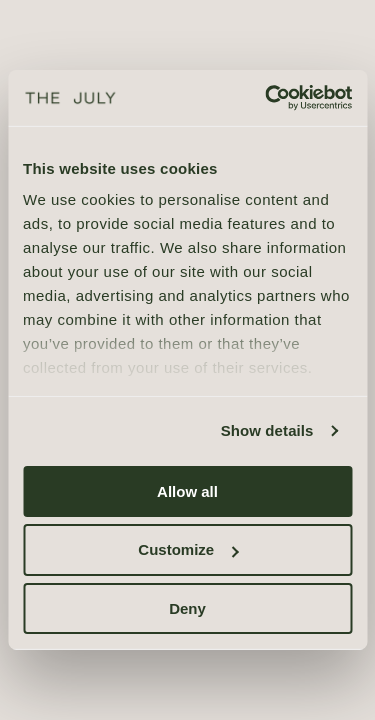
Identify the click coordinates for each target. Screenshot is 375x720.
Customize (188, 549)
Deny (187, 608)
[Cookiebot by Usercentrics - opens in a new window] (267, 98)
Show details (267, 430)
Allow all (187, 490)
